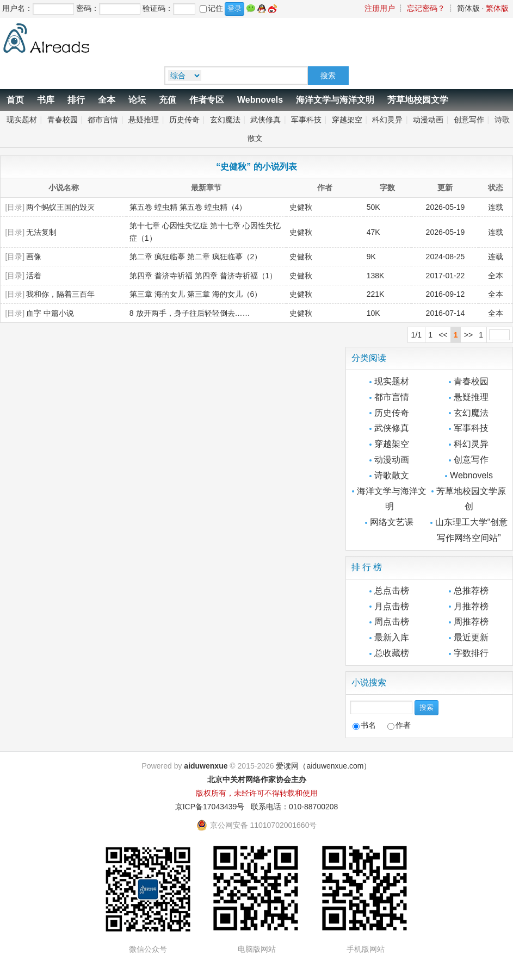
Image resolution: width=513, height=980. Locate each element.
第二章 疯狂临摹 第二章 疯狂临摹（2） (196, 257)
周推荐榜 (471, 622)
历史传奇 (184, 120)
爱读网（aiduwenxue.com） (323, 766)
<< (443, 335)
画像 (34, 257)
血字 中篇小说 (50, 313)
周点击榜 (392, 622)
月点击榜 (392, 606)
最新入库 (392, 637)
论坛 (137, 100)
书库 (46, 100)
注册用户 (380, 8)
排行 (76, 100)
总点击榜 (392, 591)
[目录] (15, 207)
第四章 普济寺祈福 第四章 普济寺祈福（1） (203, 276)
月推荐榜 (471, 606)
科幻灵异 (387, 120)
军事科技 (306, 120)
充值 (168, 100)
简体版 (468, 8)
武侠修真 (265, 120)
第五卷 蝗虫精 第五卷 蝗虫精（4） (188, 207)
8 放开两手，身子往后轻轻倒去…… (190, 313)
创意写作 (469, 120)
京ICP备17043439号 (210, 807)
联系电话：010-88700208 (294, 807)
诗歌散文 (392, 475)
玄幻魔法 (225, 120)
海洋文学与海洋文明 (335, 100)
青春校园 (63, 120)
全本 (107, 100)
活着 (34, 276)
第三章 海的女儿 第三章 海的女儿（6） (196, 294)
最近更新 (471, 637)
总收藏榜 (392, 653)
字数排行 (471, 653)
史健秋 (301, 232)
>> (468, 335)
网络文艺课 (392, 522)
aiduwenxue (206, 766)
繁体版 (497, 8)
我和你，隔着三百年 (60, 294)
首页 (15, 100)
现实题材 (22, 120)
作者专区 (207, 100)
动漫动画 (428, 120)
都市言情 (103, 120)
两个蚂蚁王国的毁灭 (60, 207)
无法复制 (41, 232)
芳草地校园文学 (418, 100)
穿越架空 (347, 120)
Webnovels (260, 100)
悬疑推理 (144, 120)
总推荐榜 (471, 591)
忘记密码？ (426, 8)
